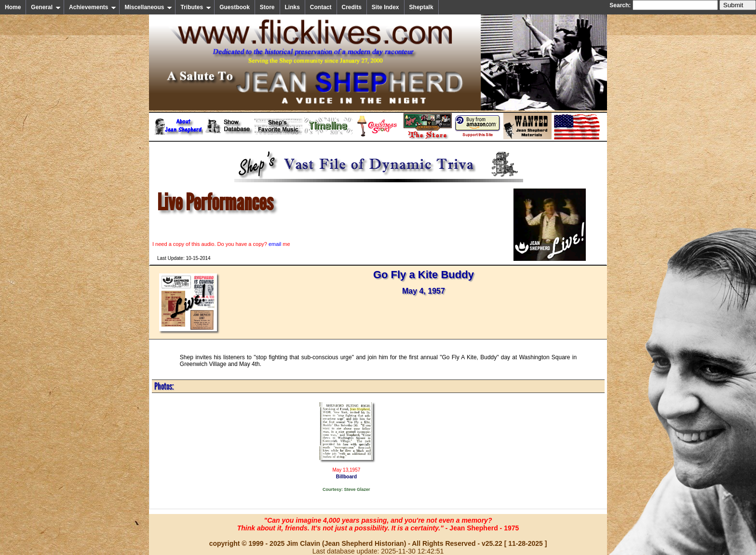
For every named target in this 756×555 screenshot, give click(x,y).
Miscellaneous (148, 7)
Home (13, 7)
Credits (352, 7)
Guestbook (235, 7)
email (275, 244)
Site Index (385, 7)
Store (267, 7)
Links (292, 7)
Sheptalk (421, 7)
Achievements (93, 7)
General (46, 7)
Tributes (196, 7)
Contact (321, 7)
